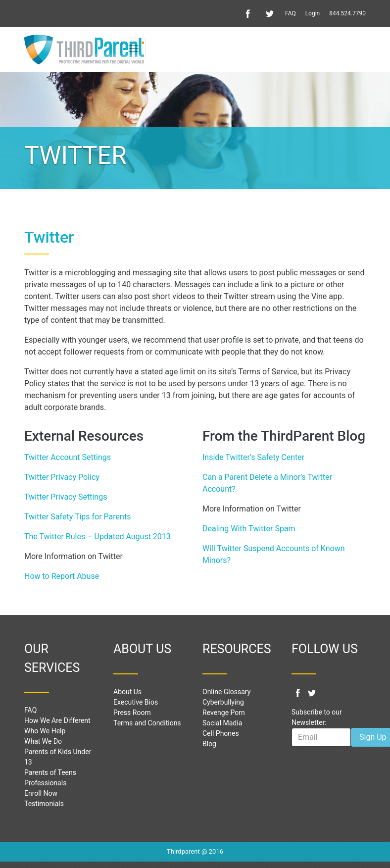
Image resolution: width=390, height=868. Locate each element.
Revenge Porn (224, 713)
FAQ (291, 13)
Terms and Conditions (147, 723)
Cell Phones (221, 733)
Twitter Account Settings (68, 457)
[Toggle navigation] (134, 49)
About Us (127, 692)
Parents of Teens (50, 772)
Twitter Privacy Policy (62, 477)
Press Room (132, 713)
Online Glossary (226, 692)
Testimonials (44, 804)
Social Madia (222, 723)
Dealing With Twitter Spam (250, 529)
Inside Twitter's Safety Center (253, 457)
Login (313, 13)
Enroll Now (41, 793)
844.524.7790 (347, 13)
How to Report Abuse (62, 576)
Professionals (45, 783)
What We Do (43, 741)
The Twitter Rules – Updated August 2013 (97, 536)
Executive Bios (136, 702)
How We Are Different (57, 720)
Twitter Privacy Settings (66, 497)
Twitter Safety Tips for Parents (77, 517)
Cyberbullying (223, 702)
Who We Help (45, 731)
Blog (209, 744)
